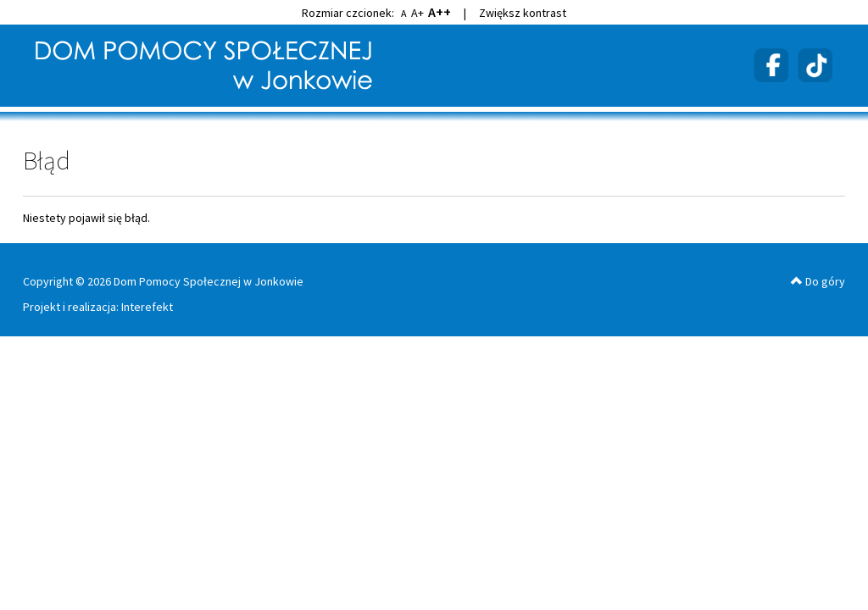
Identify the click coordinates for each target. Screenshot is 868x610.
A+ (417, 13)
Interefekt (147, 307)
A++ (440, 12)
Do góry (818, 281)
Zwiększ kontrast (523, 13)
